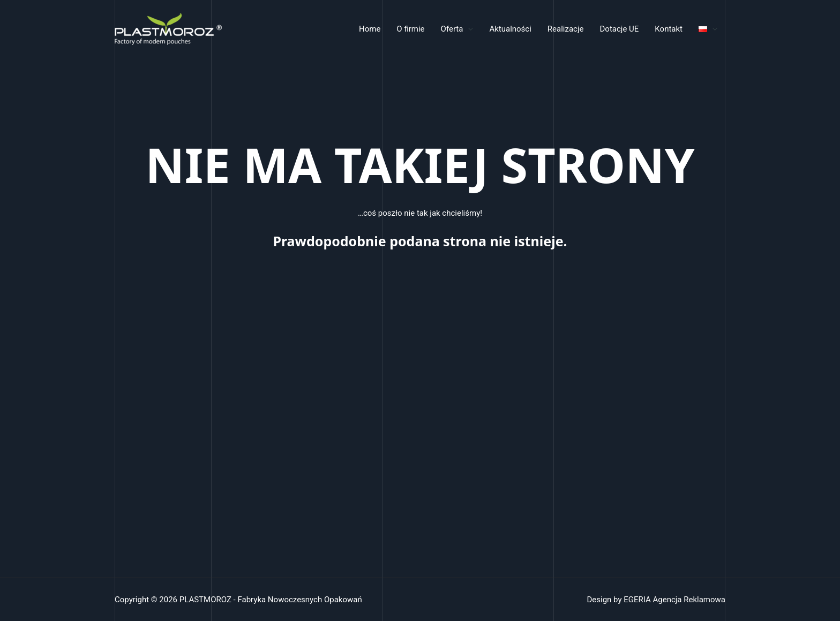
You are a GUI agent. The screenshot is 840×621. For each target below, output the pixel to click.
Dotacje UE (620, 29)
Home (370, 29)
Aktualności (510, 29)
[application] (468, 29)
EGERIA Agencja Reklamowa (674, 600)
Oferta (457, 29)
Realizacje (566, 29)
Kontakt (669, 29)
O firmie (410, 29)
